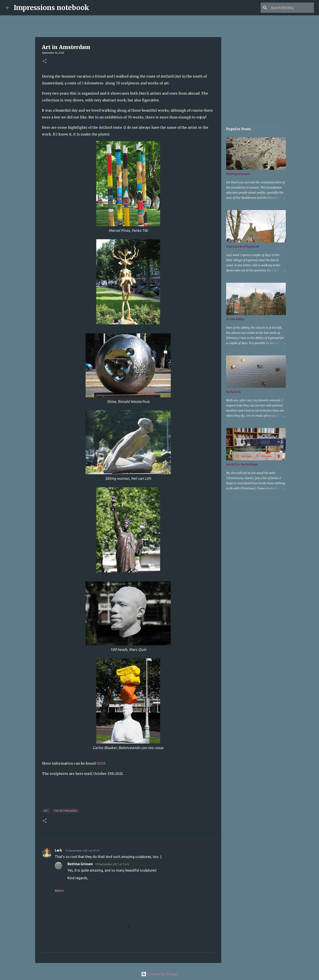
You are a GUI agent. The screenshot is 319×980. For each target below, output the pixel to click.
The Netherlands (65, 811)
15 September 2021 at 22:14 (82, 850)
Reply (59, 891)
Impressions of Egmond (242, 246)
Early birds (234, 392)
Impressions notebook (51, 8)
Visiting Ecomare (238, 174)
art (46, 811)
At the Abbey (235, 319)
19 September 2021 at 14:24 (112, 864)
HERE (101, 763)
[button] (45, 61)
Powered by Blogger (159, 974)
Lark (59, 850)
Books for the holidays (242, 464)
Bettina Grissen (80, 864)
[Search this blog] (292, 8)
